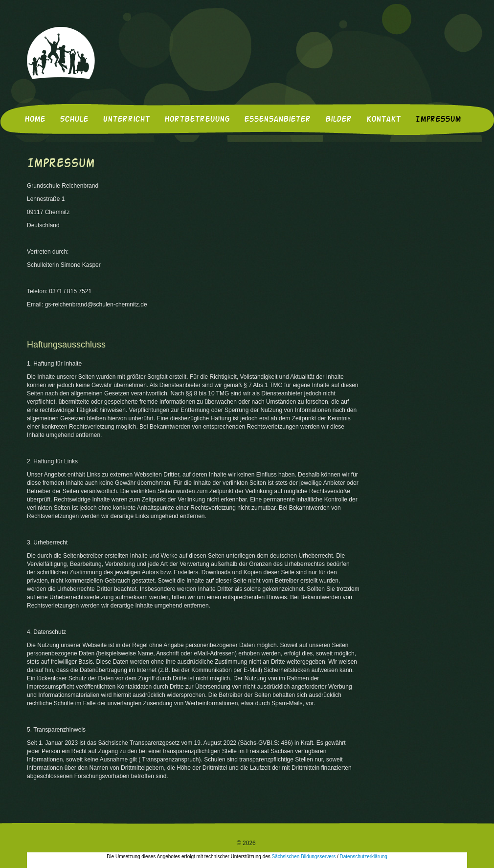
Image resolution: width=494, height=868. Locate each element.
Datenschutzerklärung (364, 857)
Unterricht (126, 120)
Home (35, 120)
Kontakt (383, 120)
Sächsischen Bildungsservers (304, 857)
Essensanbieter (277, 120)
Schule (74, 120)
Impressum (438, 120)
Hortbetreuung (197, 120)
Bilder (338, 120)
